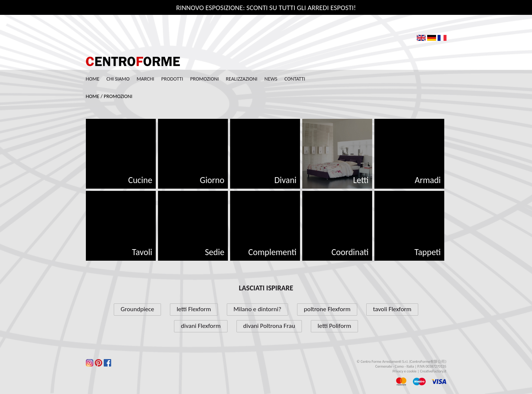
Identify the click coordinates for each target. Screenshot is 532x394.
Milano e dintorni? (257, 309)
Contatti (295, 79)
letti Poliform (334, 326)
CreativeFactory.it (433, 371)
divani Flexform (201, 326)
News (271, 79)
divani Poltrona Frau (269, 326)
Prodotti (172, 79)
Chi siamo (118, 79)
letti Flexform (194, 309)
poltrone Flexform (327, 309)
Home (93, 79)
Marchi (146, 79)
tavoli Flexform (392, 309)
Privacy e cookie (405, 371)
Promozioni (205, 79)
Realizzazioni (241, 79)
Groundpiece (137, 309)
